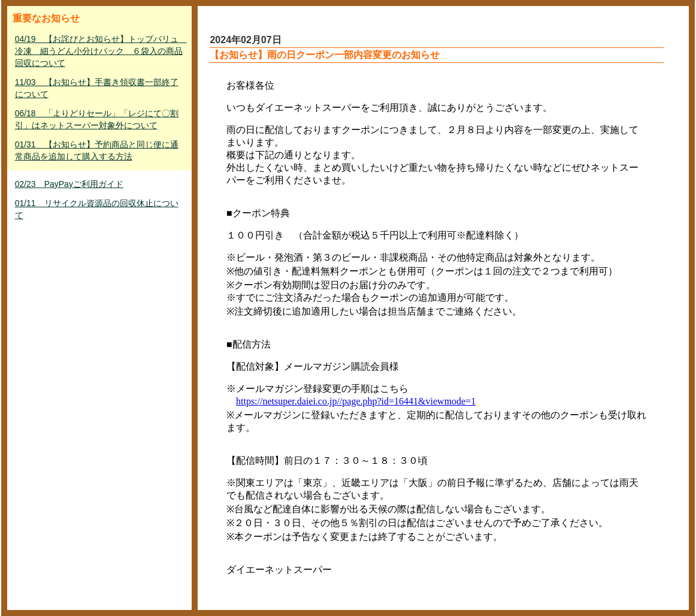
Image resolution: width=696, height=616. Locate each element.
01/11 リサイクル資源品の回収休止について (97, 209)
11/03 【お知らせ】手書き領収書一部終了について (97, 88)
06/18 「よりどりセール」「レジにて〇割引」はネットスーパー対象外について (97, 119)
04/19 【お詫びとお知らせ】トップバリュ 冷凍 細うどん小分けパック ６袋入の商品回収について (101, 51)
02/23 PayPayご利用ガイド (69, 184)
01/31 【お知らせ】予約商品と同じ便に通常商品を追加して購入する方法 (97, 150)
